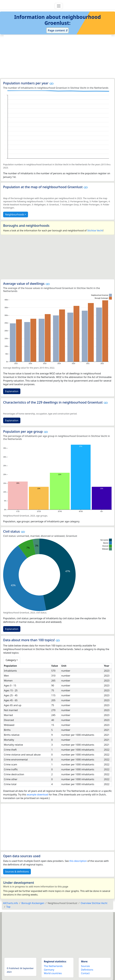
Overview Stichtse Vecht (94, 903)
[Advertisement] (57, 57)
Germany (49, 970)
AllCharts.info (11, 903)
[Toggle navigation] (59, 6)
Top (8, 907)
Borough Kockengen (33, 903)
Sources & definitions (17, 872)
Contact (85, 973)
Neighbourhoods (15, 214)
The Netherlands (53, 966)
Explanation (12, 391)
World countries (53, 973)
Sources (85, 966)
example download (38, 795)
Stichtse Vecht (95, 230)
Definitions (87, 970)
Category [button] (11, 660)
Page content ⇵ (57, 30)
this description (78, 861)
